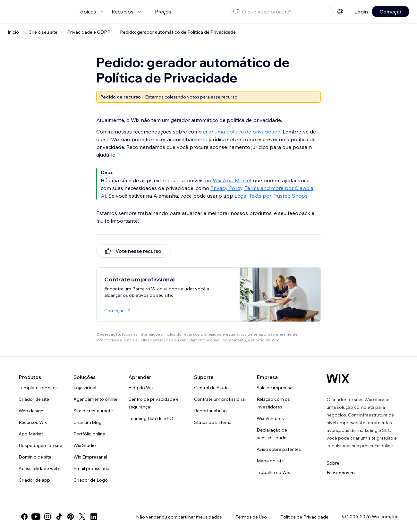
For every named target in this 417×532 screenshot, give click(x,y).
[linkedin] (94, 517)
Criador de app (34, 480)
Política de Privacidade (304, 517)
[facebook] (24, 517)
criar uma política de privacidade (242, 132)
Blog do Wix (141, 388)
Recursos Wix (33, 422)
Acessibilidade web (39, 468)
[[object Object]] (134, 251)
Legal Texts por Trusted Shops (271, 196)
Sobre (333, 463)
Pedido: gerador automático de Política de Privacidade (178, 32)
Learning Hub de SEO (151, 418)
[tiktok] (59, 517)
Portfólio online (89, 434)
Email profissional (92, 468)
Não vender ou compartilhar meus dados (179, 517)
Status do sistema (213, 422)
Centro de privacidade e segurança (153, 403)
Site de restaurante (93, 411)
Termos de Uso (251, 517)
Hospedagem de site (40, 445)
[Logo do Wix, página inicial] (338, 379)
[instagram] (47, 517)
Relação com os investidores (273, 403)
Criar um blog (88, 422)
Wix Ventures (270, 418)
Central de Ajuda (211, 388)
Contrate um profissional (220, 399)
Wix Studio (85, 445)
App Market (31, 434)
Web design (31, 411)
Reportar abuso (210, 411)
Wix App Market (232, 180)
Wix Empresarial (90, 457)
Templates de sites (38, 388)
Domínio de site (35, 457)
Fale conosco (341, 473)
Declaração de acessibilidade (272, 434)
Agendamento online (95, 399)
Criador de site (34, 399)
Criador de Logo (91, 480)
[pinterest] (71, 517)
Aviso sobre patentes (279, 449)
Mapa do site (270, 461)
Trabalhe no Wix (273, 472)
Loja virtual (85, 388)
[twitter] (82, 517)
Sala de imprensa (275, 388)
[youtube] (36, 517)
